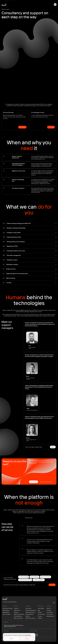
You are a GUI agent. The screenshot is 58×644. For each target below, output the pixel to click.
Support (53, 447)
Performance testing (24, 577)
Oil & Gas (28, 616)
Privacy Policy (28, 635)
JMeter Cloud (17, 610)
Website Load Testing (19, 614)
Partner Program (6, 614)
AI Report (16, 612)
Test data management (39, 580)
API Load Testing (18, 616)
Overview (16, 608)
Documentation (41, 614)
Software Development (31, 610)
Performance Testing (7, 608)
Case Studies (41, 608)
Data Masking (6, 612)
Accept (27, 639)
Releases (40, 618)
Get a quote (51, 127)
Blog (39, 610)
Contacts (49, 610)
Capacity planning (34, 577)
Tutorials (40, 616)
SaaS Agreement (51, 616)
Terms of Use (50, 614)
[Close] (34, 635)
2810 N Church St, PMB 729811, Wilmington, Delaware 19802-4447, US (14, 626)
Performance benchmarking (25, 580)
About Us (49, 608)
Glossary (40, 612)
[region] (19, 637)
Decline (11, 639)
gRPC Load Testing (18, 618)
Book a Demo (22, 127)
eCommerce (28, 608)
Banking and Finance (30, 612)
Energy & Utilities (29, 614)
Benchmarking (6, 610)
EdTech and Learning (30, 618)
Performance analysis (45, 577)
